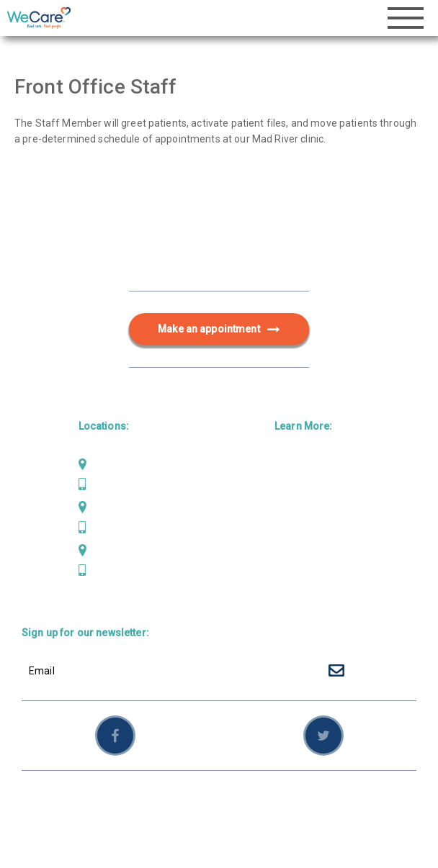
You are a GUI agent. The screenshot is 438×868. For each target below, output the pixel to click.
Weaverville (118, 550)
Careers (294, 581)
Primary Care (307, 464)
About (289, 534)
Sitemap (313, 800)
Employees (369, 800)
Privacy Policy (250, 800)
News (288, 557)
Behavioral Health (317, 511)
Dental (290, 487)
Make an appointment (219, 330)
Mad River (114, 464)
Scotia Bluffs (121, 507)
